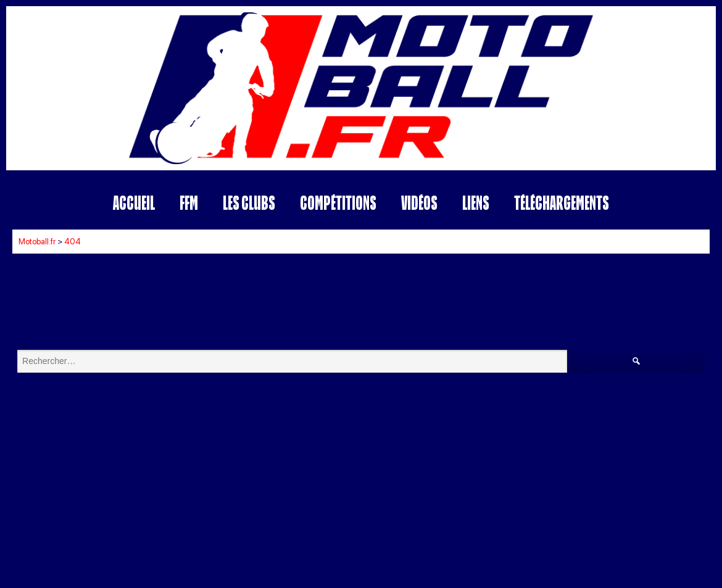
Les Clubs (249, 203)
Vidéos (419, 203)
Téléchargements (562, 203)
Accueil (134, 203)
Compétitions (338, 203)
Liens (476, 203)
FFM (189, 203)
